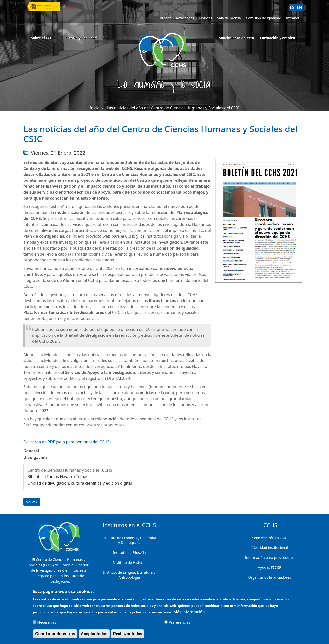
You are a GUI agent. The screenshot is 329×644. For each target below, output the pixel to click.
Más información (189, 614)
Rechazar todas (128, 636)
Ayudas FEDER (270, 567)
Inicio (95, 108)
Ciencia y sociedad (83, 38)
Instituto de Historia (129, 562)
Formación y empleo (278, 38)
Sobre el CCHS (44, 38)
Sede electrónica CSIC (270, 538)
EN (299, 7)
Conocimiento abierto (235, 38)
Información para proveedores (270, 557)
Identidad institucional (270, 548)
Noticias (206, 18)
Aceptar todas (94, 636)
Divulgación (35, 457)
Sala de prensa (229, 18)
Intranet (293, 18)
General (31, 451)
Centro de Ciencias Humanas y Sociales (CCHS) (70, 470)
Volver (32, 502)
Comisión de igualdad (264, 18)
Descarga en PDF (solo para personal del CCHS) (67, 442)
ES (292, 7)
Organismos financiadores (270, 577)
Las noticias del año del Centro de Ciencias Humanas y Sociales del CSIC (173, 108)
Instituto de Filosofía (129, 553)
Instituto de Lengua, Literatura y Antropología (129, 575)
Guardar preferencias (55, 636)
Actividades (185, 18)
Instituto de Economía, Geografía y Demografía (129, 540)
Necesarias (47, 624)
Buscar (165, 18)
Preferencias (179, 624)
